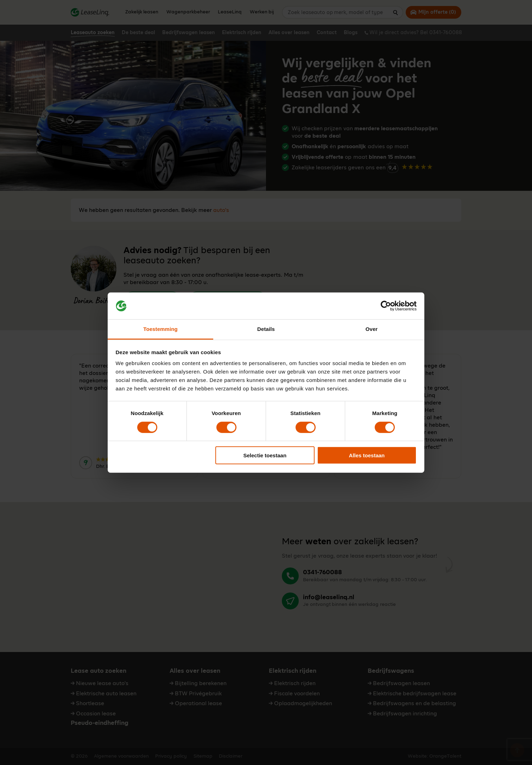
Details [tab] (266, 329)
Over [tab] (372, 329)
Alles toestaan (367, 455)
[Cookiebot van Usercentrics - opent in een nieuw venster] (386, 306)
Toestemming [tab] (160, 329)
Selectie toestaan (265, 455)
